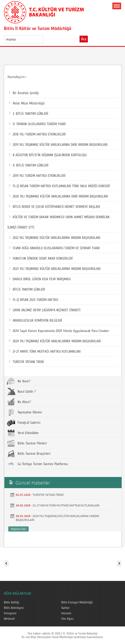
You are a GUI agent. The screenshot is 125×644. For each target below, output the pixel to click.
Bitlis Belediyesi (14, 608)
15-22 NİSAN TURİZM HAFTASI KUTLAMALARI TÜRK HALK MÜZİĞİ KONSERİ (59, 186)
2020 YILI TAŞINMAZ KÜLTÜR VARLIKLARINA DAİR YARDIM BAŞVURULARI (58, 196)
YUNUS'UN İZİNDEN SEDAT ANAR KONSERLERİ (41, 259)
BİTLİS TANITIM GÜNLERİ (27, 290)
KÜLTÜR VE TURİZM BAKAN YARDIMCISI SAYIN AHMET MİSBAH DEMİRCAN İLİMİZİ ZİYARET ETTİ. (58, 221)
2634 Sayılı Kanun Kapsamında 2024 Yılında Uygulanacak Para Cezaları (59, 331)
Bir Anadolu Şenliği (24, 93)
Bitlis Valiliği (11, 602)
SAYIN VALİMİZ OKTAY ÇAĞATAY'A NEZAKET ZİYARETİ (45, 310)
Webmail (9, 619)
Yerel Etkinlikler (23, 433)
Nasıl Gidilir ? (21, 391)
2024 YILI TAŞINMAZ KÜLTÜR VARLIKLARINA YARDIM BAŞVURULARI (55, 341)
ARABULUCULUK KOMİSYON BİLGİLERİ (35, 321)
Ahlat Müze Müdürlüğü (27, 103)
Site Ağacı (68, 619)
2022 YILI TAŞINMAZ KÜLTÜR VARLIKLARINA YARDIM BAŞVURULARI (54, 238)
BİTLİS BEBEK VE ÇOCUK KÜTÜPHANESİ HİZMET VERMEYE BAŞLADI (54, 207)
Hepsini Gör (18, 529)
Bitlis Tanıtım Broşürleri (29, 453)
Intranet (66, 613)
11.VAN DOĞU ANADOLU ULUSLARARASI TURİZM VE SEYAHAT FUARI (54, 248)
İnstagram (10, 613)
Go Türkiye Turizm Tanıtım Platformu (37, 464)
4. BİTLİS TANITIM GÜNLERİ (29, 165)
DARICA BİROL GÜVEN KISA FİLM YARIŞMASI (40, 279)
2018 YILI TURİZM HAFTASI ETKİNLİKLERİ (37, 134)
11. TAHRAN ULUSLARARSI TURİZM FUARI (37, 124)
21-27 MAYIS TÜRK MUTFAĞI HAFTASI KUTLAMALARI (45, 352)
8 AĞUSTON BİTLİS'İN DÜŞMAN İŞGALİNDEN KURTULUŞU (48, 155)
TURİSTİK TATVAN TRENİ (26, 362)
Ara (84, 39)
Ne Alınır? (19, 402)
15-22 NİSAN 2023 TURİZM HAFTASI (33, 300)
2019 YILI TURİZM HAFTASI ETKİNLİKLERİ (37, 176)
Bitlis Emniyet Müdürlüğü (77, 602)
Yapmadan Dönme (24, 412)
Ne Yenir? (19, 381)
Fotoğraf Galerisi (24, 422)
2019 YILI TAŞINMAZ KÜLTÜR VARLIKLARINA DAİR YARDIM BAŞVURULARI (58, 145)
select (45, 39)
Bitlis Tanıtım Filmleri (27, 443)
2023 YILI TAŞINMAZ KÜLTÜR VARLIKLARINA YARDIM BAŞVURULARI (55, 269)
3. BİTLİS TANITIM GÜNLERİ (28, 114)
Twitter (65, 608)
